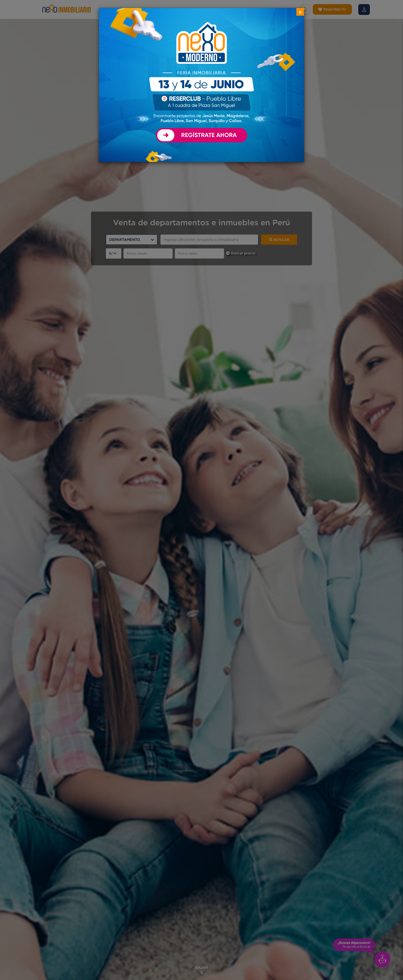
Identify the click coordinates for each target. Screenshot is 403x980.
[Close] (300, 12)
